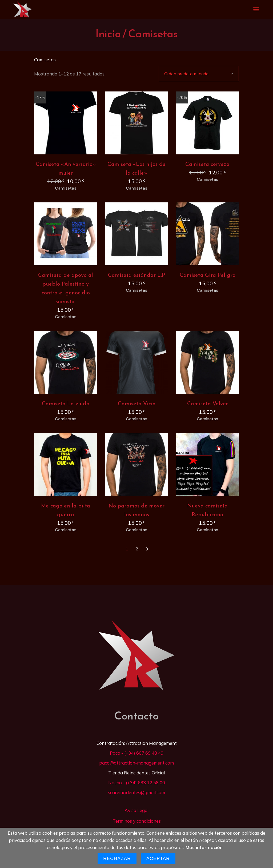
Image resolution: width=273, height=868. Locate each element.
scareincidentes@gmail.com (136, 792)
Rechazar (117, 859)
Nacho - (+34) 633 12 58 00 (137, 783)
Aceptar (158, 859)
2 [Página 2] (137, 549)
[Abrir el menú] (256, 9)
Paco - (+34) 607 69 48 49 (137, 753)
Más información (204, 847)
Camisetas (66, 188)
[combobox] (199, 74)
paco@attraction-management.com (136, 763)
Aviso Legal (136, 810)
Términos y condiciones (137, 821)
